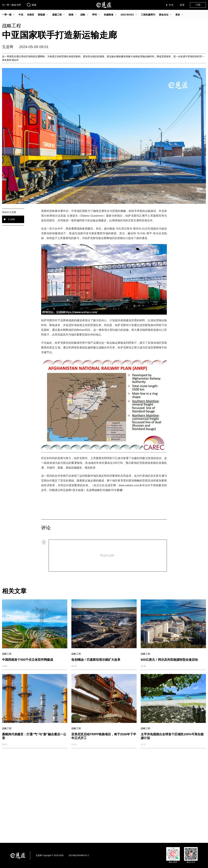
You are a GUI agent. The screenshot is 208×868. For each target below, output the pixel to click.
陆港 (71, 15)
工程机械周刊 (148, 15)
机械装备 (109, 15)
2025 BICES (127, 15)
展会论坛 (164, 15)
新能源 (41, 15)
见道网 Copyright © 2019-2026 (50, 855)
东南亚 (31, 15)
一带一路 (7, 15)
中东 (21, 15)
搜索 (31, 5)
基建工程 (57, 15)
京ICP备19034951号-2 (79, 855)
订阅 (198, 5)
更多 (178, 15)
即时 (95, 15)
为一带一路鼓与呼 (12, 5)
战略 (83, 15)
